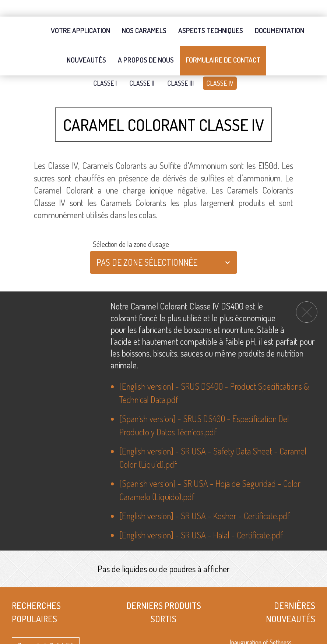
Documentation (279, 14)
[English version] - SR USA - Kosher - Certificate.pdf (205, 501)
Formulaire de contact (223, 43)
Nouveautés (86, 43)
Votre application (80, 14)
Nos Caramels (144, 14)
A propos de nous (146, 43)
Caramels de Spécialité (46, 630)
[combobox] (97, 248)
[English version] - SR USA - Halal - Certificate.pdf (201, 521)
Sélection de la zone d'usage (131, 230)
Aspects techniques (211, 14)
